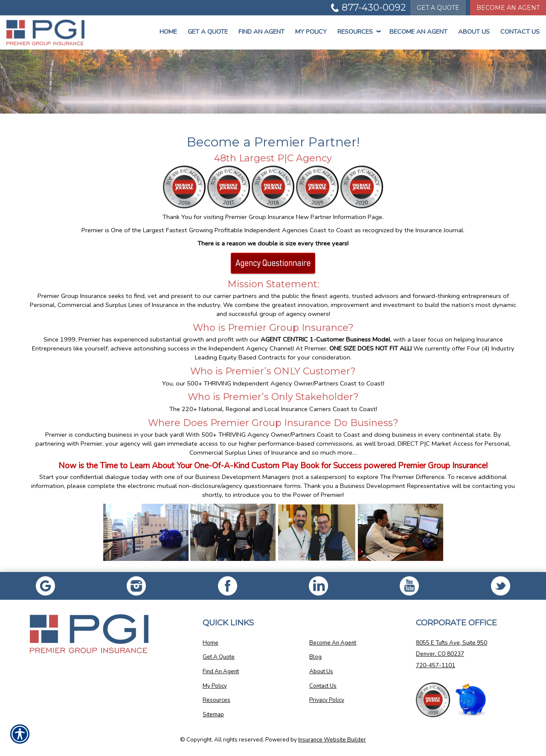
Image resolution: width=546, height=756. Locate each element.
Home (168, 32)
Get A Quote (219, 657)
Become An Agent (418, 32)
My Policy (311, 32)
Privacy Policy (327, 700)
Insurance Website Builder (332, 740)
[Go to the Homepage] (45, 32)
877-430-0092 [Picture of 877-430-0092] (374, 7)
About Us (474, 32)
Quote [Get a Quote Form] (438, 8)
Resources (358, 32)
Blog (315, 657)
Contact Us (520, 32)
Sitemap (213, 715)
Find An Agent (261, 32)
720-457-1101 (436, 666)
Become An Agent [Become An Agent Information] (508, 8)
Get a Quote (208, 32)
